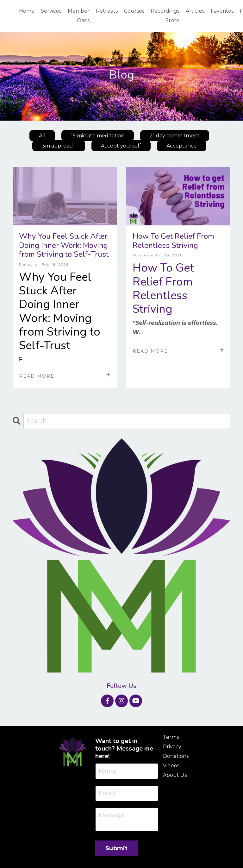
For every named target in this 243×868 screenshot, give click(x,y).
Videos (171, 766)
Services (51, 11)
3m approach (59, 146)
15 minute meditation (98, 136)
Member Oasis (79, 16)
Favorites (222, 11)
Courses (134, 11)
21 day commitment (175, 136)
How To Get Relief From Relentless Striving (173, 241)
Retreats (107, 11)
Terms (171, 737)
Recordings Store (165, 16)
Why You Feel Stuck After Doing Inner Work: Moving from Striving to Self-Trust (64, 245)
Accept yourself (121, 146)
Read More (65, 376)
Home (27, 11)
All (42, 136)
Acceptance (182, 146)
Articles (195, 11)
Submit (117, 849)
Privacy (172, 747)
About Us (175, 775)
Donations (176, 756)
